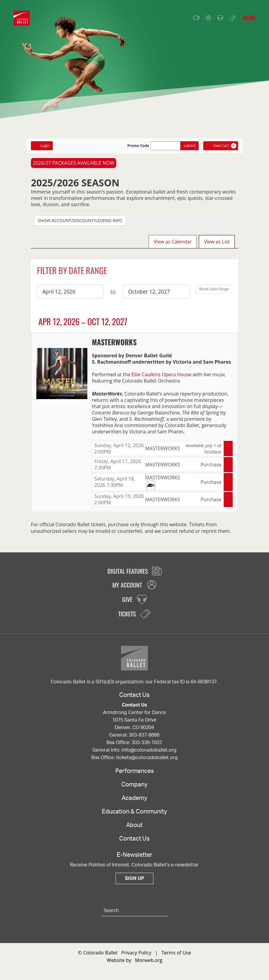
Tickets (232, 18)
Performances (134, 775)
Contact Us (134, 842)
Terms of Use (176, 956)
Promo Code (138, 146)
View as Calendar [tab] (173, 242)
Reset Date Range (214, 289)
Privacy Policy (136, 956)
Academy (134, 802)
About (134, 829)
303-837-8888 (144, 739)
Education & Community (134, 815)
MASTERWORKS (114, 342)
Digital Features (134, 575)
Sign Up (134, 882)
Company (134, 788)
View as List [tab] (217, 242)
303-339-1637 (147, 746)
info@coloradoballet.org (149, 754)
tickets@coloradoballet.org (147, 761)
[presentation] (62, 373)
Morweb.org (149, 964)
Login (42, 146)
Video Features (196, 18)
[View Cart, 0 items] (221, 146)
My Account (208, 18)
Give (220, 18)
